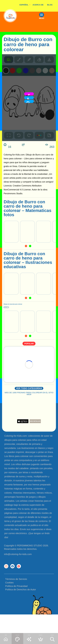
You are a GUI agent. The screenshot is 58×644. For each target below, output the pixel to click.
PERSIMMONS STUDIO (30, 558)
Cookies (9, 602)
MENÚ (47, 28)
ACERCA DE (38, 5)
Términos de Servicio (16, 598)
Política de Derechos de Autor (21, 609)
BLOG (50, 5)
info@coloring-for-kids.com (18, 567)
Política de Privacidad (16, 605)
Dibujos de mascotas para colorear (25, 308)
